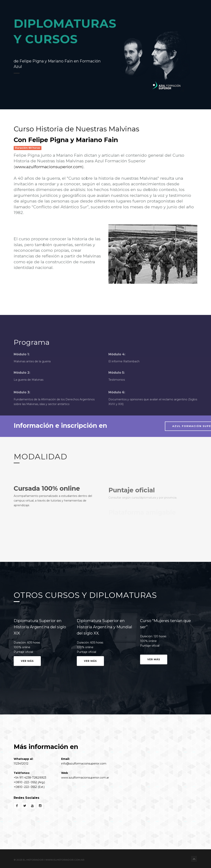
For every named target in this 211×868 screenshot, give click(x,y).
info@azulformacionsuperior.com (84, 764)
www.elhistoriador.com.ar (65, 860)
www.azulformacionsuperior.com (49, 167)
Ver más (27, 661)
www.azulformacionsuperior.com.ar (85, 778)
